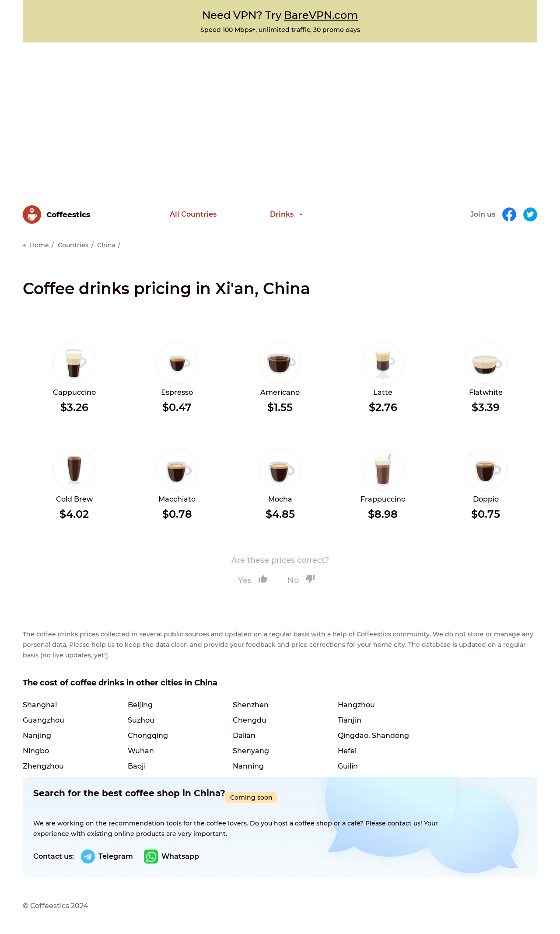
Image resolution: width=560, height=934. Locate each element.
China (106, 245)
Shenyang (251, 751)
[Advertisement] (280, 108)
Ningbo (36, 751)
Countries (73, 245)
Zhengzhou (43, 766)
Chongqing (148, 736)
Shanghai (40, 705)
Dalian (244, 736)
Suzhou (141, 720)
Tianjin (350, 720)
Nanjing (37, 736)
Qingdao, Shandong (373, 736)
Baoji (137, 766)
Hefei (347, 751)
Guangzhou (44, 720)
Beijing (140, 705)
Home (39, 245)
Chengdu (250, 720)
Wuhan (141, 751)
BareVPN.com (321, 15)
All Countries (193, 214)
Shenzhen (251, 705)
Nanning (248, 766)
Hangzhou (356, 705)
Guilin (348, 766)
